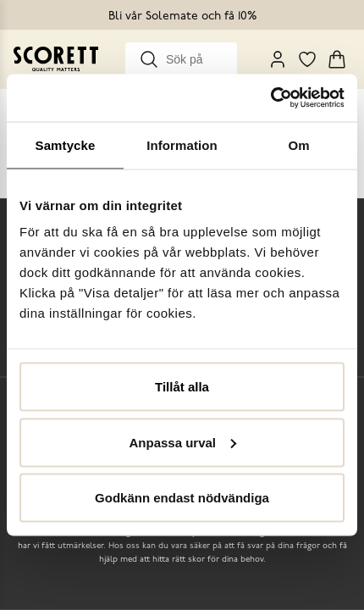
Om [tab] (298, 144)
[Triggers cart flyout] (337, 59)
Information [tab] (182, 144)
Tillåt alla (182, 387)
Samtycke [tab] (66, 144)
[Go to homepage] (56, 59)
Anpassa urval (182, 442)
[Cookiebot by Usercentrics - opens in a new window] (270, 98)
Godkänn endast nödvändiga (182, 498)
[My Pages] (278, 59)
